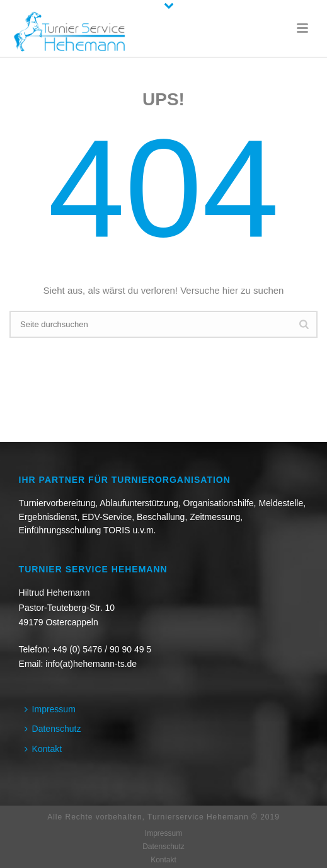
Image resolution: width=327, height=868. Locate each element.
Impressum (50, 709)
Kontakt (43, 749)
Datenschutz (53, 729)
